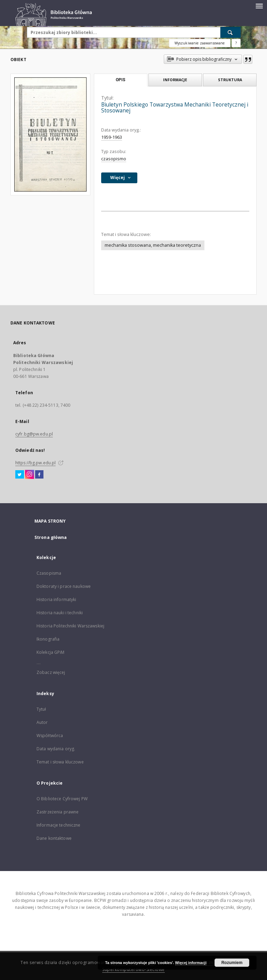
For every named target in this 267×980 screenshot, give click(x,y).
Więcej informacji (191, 963)
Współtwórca (50, 736)
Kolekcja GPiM (51, 652)
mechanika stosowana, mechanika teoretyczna (153, 245)
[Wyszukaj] (230, 32)
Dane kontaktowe (54, 838)
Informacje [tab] (175, 80)
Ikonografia (48, 639)
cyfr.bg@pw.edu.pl (34, 434)
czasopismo (114, 159)
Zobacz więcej (51, 672)
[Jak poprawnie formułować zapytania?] (236, 43)
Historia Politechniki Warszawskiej (70, 626)
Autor (42, 722)
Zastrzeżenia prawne (58, 812)
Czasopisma (49, 573)
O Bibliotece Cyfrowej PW (62, 799)
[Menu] (259, 6)
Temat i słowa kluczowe (60, 762)
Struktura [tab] (230, 80)
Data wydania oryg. (56, 749)
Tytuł (41, 709)
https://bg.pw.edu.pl (35, 463)
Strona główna (51, 537)
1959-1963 (112, 137)
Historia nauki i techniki (60, 613)
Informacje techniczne (59, 825)
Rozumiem (232, 963)
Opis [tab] (120, 80)
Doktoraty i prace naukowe (64, 586)
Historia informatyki (56, 599)
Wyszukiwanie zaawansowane (200, 43)
